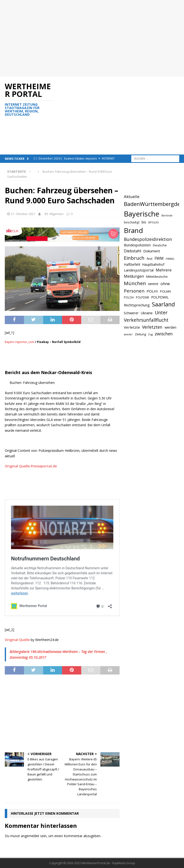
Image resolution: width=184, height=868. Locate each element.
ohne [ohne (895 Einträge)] (165, 284)
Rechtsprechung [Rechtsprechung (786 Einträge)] (137, 305)
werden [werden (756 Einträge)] (170, 327)
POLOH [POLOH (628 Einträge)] (129, 297)
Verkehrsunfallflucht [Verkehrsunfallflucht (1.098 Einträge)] (146, 320)
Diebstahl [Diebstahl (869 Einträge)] (132, 251)
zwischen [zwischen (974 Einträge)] (164, 334)
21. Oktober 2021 (23, 214)
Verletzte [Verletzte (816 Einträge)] (132, 327)
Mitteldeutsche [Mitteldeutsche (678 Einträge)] (157, 276)
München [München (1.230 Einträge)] (135, 283)
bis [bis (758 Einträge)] (144, 222)
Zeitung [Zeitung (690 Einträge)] (140, 334)
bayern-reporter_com (20, 342)
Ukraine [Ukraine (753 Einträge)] (147, 313)
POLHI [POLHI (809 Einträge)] (152, 291)
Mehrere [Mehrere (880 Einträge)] (164, 270)
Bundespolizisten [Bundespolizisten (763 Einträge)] (137, 245)
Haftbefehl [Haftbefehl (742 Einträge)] (132, 264)
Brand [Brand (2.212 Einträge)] (133, 230)
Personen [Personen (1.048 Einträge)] (134, 291)
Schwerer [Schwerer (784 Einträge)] (131, 313)
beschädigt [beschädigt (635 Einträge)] (132, 222)
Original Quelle (17, 640)
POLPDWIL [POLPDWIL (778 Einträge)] (160, 297)
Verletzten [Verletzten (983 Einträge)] (152, 327)
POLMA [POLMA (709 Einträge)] (165, 291)
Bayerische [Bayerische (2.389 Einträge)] (142, 214)
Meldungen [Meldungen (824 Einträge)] (134, 276)
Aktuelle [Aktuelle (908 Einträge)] (132, 196)
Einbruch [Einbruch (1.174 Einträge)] (134, 258)
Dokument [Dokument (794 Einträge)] (152, 251)
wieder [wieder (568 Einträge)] (128, 334)
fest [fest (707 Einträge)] (149, 259)
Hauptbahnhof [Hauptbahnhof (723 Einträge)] (153, 264)
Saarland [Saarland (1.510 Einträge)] (163, 304)
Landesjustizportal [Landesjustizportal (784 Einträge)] (139, 270)
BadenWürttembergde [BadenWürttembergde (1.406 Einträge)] (152, 204)
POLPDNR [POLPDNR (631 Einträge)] (142, 297)
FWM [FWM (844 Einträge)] (159, 258)
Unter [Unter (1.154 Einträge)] (161, 312)
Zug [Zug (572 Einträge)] (150, 334)
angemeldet (30, 836)
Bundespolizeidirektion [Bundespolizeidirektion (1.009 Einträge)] (148, 239)
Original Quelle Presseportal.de (31, 466)
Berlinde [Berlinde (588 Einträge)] (167, 215)
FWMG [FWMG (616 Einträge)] (170, 259)
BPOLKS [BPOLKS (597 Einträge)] (154, 222)
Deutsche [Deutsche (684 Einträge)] (160, 245)
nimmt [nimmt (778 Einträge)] (153, 284)
